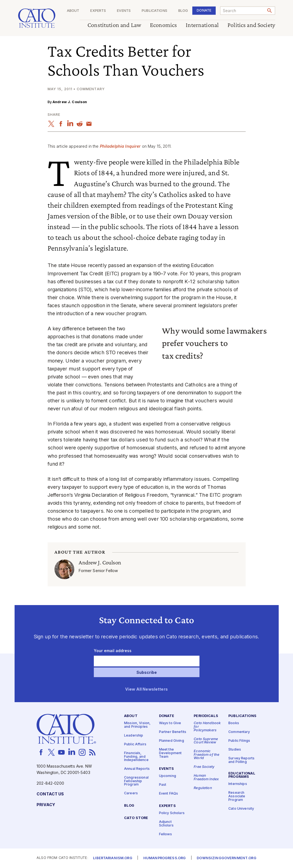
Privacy (46, 805)
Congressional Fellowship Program (136, 781)
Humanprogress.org (165, 858)
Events (124, 11)
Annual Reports (137, 769)
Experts (98, 11)
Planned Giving (172, 741)
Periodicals (206, 716)
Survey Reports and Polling (241, 760)
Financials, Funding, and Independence (136, 757)
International (202, 25)
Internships (238, 784)
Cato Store (136, 818)
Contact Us (50, 794)
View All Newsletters (146, 689)
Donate (204, 10)
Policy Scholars (172, 813)
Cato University (241, 808)
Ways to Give (170, 723)
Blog (183, 11)
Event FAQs (169, 794)
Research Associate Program (237, 796)
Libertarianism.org (113, 858)
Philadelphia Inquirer (120, 146)
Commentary (239, 732)
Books (234, 723)
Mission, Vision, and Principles (137, 725)
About (73, 11)
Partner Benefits (173, 732)
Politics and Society (251, 25)
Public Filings (239, 741)
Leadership (134, 736)
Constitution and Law (114, 25)
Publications (154, 11)
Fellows (165, 834)
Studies (235, 750)
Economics (163, 25)
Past (163, 785)
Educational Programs (242, 775)
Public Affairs (135, 744)
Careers (131, 793)
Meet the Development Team (170, 753)
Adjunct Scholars (166, 824)
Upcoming (168, 776)
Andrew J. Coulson (70, 102)
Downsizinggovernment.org (226, 858)
